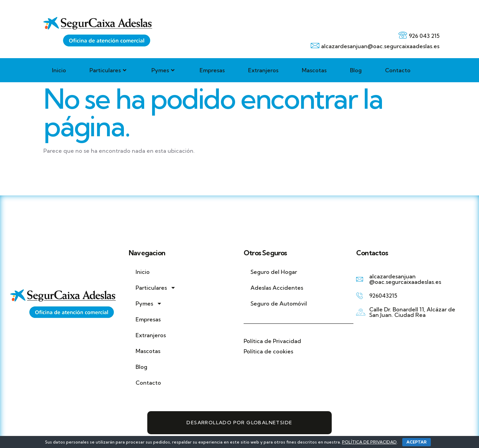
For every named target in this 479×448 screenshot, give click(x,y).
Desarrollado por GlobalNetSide (239, 423)
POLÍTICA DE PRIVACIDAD (369, 442)
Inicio (59, 70)
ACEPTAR (417, 442)
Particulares (109, 70)
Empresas (212, 70)
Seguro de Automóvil (279, 303)
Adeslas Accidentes (277, 288)
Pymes (164, 70)
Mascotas (314, 70)
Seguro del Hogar (274, 272)
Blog (356, 70)
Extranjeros (263, 70)
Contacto (398, 70)
